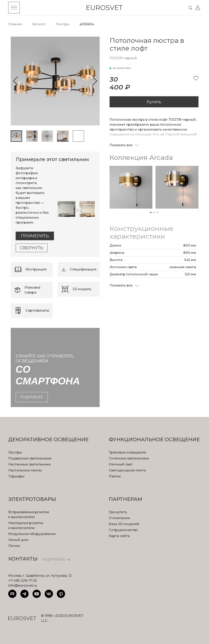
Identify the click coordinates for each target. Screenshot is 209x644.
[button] (16, 81)
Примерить (35, 236)
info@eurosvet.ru (23, 585)
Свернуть (32, 248)
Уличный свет (121, 464)
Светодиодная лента (127, 470)
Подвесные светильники (30, 458)
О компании (119, 518)
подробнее (32, 397)
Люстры (15, 452)
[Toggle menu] (14, 8)
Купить (154, 102)
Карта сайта (119, 536)
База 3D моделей (124, 524)
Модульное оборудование (32, 534)
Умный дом (18, 540)
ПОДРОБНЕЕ (56, 559)
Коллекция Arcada (141, 157)
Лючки (14, 546)
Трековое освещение (127, 452)
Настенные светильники (30, 464)
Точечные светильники (129, 458)
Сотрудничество (123, 530)
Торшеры (16, 476)
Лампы (115, 476)
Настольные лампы (25, 470)
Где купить (118, 512)
